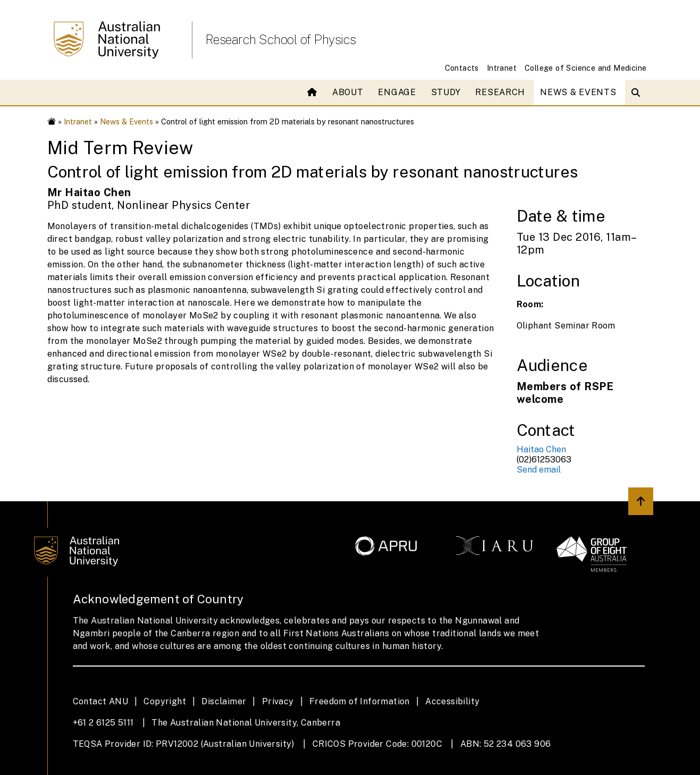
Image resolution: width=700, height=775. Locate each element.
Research (500, 92)
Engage (397, 92)
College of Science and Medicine (585, 68)
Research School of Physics (281, 39)
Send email (539, 470)
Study (446, 92)
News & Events (578, 92)
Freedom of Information (360, 701)
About (348, 92)
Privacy (278, 701)
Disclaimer (224, 701)
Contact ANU (100, 701)
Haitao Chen (541, 449)
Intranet (502, 68)
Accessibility (452, 701)
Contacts (462, 68)
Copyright (165, 701)
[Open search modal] (638, 92)
